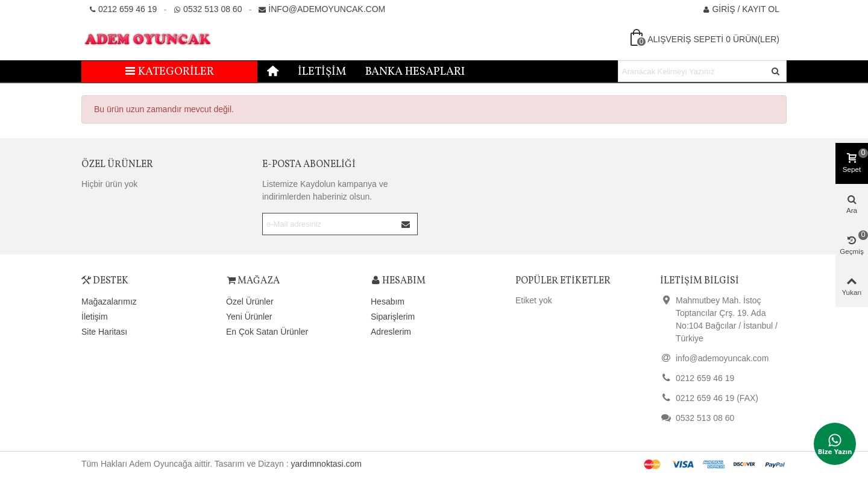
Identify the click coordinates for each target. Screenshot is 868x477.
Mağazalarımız (109, 302)
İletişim (322, 72)
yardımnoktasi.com (326, 464)
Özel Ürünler (117, 165)
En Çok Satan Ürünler (267, 332)
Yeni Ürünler (249, 317)
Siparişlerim (393, 317)
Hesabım (388, 302)
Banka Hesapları (415, 72)
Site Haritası (104, 332)
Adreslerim (391, 332)
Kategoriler (170, 72)
